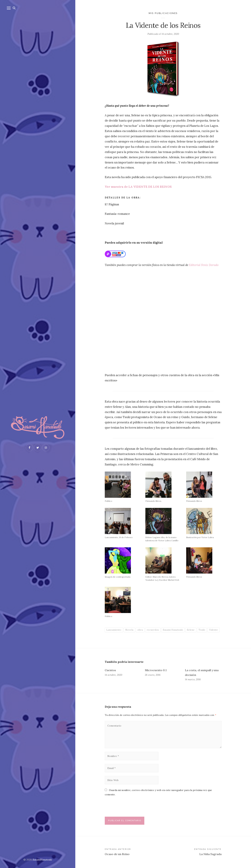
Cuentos (110, 670)
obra (140, 630)
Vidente (213, 630)
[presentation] (128, 808)
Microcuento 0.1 (156, 670)
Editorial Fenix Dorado (204, 265)
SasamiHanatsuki (42, 860)
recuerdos (153, 630)
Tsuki (202, 630)
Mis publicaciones (163, 13)
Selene (191, 630)
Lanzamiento (114, 630)
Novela (129, 630)
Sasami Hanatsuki (173, 630)
